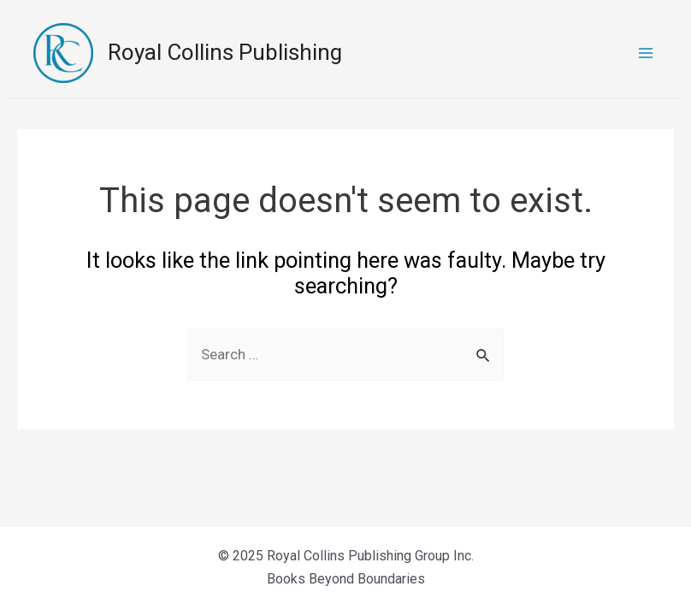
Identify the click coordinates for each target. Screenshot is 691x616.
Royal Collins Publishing (225, 52)
